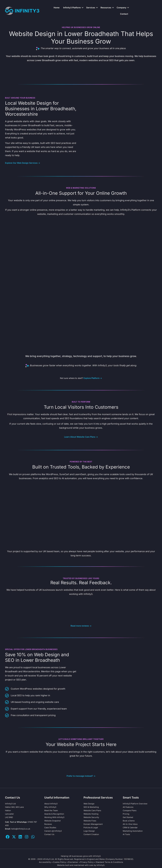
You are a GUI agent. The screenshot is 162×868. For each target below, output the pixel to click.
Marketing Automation (133, 831)
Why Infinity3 (50, 807)
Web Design (89, 804)
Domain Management (93, 824)
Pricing (126, 814)
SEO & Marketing (91, 807)
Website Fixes (90, 821)
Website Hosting (91, 814)
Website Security (91, 817)
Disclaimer (73, 862)
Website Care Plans (92, 810)
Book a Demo (129, 821)
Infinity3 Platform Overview (135, 804)
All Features (128, 807)
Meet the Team (51, 810)
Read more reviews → (81, 626)
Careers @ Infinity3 (53, 831)
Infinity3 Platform (72, 8)
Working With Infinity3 (54, 817)
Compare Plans (130, 810)
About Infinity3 (51, 804)
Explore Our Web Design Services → (23, 163)
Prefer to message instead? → (81, 776)
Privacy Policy (87, 862)
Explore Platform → (93, 378)
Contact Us (49, 834)
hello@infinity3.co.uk (21, 829)
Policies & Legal (91, 828)
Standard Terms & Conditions (109, 862)
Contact (124, 14)
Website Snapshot (52, 821)
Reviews (48, 824)
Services (91, 8)
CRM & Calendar (130, 828)
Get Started (128, 817)
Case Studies (50, 828)
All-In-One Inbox (130, 824)
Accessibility (45, 862)
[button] (83, 8)
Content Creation (91, 834)
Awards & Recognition (54, 814)
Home (57, 8)
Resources (106, 8)
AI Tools (126, 834)
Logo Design (89, 831)
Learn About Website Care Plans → (81, 437)
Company (121, 8)
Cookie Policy (59, 862)
